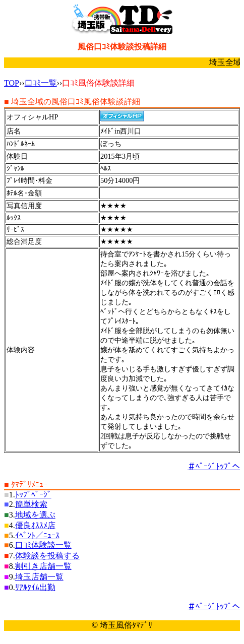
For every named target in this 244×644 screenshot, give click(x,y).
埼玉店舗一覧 (39, 577)
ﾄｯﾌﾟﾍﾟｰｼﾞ (33, 495)
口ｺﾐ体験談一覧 (43, 545)
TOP (12, 83)
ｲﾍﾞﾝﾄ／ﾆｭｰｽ (37, 535)
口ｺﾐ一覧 (41, 83)
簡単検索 (31, 504)
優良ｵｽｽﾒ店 (35, 525)
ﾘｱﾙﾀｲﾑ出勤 (35, 587)
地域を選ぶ (35, 515)
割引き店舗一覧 (43, 566)
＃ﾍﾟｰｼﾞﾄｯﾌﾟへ (214, 466)
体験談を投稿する (47, 556)
